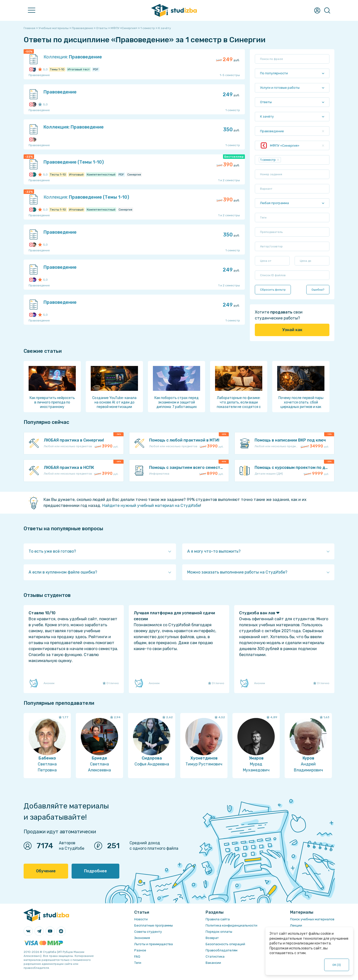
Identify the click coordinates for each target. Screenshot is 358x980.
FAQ (137, 957)
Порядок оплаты (219, 932)
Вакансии (213, 963)
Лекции (296, 925)
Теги (138, 963)
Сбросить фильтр (273, 290)
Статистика (215, 957)
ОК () (337, 965)
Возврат (212, 938)
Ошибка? (318, 290)
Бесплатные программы (154, 925)
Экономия (142, 938)
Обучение (46, 871)
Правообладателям (222, 950)
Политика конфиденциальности (231, 925)
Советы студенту (148, 932)
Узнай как (292, 330)
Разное (140, 950)
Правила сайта (218, 919)
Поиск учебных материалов (312, 919)
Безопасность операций (225, 944)
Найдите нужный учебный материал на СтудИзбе (151, 506)
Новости (141, 919)
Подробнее (95, 871)
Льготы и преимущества (154, 944)
